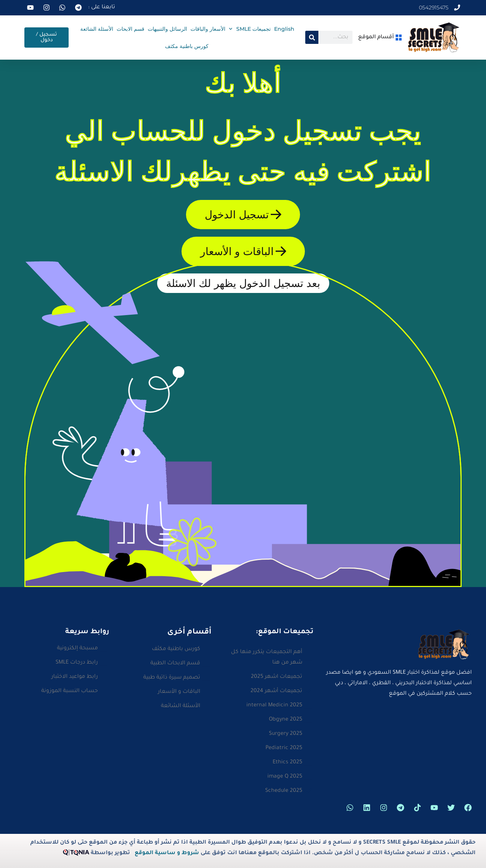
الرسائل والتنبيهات (167, 29)
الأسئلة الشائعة (97, 29)
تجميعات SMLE (250, 29)
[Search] (312, 37)
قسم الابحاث (130, 29)
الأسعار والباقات (208, 29)
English (284, 29)
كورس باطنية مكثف (187, 46)
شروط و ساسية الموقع (167, 853)
